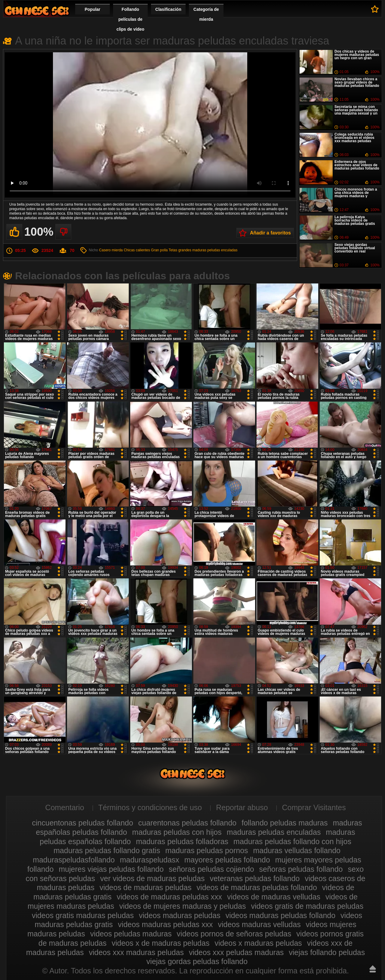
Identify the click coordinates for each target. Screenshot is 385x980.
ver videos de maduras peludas (152, 878)
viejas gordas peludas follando (197, 961)
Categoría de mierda (206, 14)
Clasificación (168, 9)
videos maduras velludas (259, 924)
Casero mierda (111, 250)
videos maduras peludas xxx (165, 924)
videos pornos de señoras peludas (234, 934)
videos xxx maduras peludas (136, 952)
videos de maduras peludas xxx (169, 897)
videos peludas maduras (131, 934)
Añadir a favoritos (270, 233)
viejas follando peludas (327, 952)
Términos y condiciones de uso (150, 807)
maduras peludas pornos (206, 850)
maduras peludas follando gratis (107, 850)
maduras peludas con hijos (177, 832)
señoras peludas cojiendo (211, 869)
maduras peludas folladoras (182, 841)
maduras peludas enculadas (215, 250)
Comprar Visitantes (314, 807)
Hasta (373, 969)
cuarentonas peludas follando (188, 823)
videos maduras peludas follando (281, 915)
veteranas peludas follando (255, 878)
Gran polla (159, 250)
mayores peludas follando (227, 860)
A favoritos (375, 9)
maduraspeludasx (149, 860)
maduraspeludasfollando (74, 860)
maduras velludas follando (297, 850)
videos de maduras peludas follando (257, 887)
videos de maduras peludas (146, 887)
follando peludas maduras (285, 823)
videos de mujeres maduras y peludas (182, 906)
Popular (92, 9)
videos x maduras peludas (258, 943)
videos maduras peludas (180, 915)
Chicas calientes (137, 250)
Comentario (65, 807)
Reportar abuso (242, 807)
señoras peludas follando (301, 869)
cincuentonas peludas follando (82, 823)
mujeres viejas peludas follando (111, 869)
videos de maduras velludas (274, 897)
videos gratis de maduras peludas (307, 906)
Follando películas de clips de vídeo (130, 19)
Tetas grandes (180, 250)
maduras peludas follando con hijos (292, 841)
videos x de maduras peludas (160, 943)
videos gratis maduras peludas (83, 915)
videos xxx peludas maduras (236, 952)
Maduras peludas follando (37, 11)
